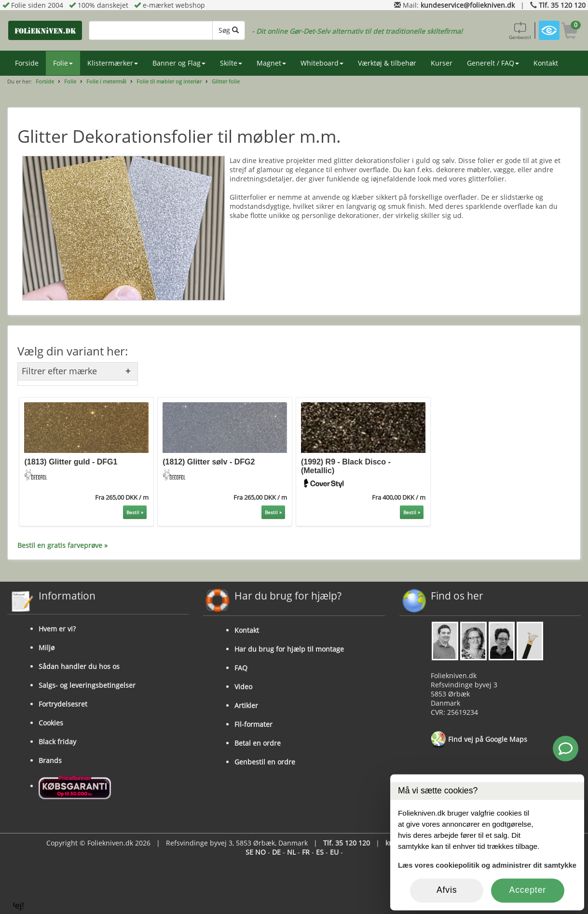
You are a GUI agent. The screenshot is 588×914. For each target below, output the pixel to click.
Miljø (47, 648)
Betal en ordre (258, 743)
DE (276, 852)
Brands (50, 760)
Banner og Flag (179, 63)
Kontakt (546, 63)
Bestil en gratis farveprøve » (62, 545)
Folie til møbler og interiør (169, 81)
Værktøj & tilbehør (387, 63)
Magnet (271, 63)
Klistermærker (113, 63)
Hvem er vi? (57, 629)
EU (334, 852)
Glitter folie (226, 81)
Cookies (51, 723)
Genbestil (520, 30)
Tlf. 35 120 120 (562, 5)
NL (291, 852)
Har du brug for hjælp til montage (289, 649)
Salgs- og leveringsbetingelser (87, 685)
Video (243, 687)
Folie (63, 63)
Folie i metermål (106, 81)
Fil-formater (253, 724)
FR (306, 852)
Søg (229, 30)
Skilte (231, 63)
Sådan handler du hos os (79, 666)
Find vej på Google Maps (479, 740)
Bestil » (135, 512)
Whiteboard (322, 63)
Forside (27, 63)
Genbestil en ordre (265, 762)
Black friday (57, 742)
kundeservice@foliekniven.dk (468, 5)
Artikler (246, 705)
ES (320, 852)
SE (249, 852)
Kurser (442, 63)
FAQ (241, 668)
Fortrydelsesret (63, 704)
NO (260, 852)
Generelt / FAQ (493, 63)
